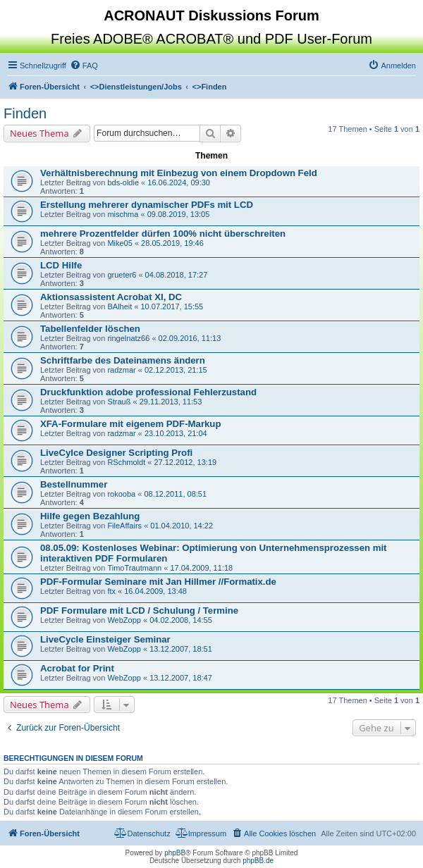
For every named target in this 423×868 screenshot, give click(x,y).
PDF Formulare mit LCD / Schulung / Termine (139, 610)
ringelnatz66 (128, 338)
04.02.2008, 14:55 (181, 620)
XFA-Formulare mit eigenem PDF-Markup (130, 424)
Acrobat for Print (77, 668)
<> (136, 87)
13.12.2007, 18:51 (181, 649)
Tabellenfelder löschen (90, 329)
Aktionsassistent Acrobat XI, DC (111, 297)
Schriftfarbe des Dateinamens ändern (123, 360)
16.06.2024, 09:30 (179, 182)
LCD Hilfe (61, 265)
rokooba (121, 494)
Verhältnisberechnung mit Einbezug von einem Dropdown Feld (179, 173)
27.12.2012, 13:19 (185, 462)
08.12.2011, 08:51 (175, 494)
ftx (111, 591)
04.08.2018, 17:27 (177, 275)
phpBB (175, 853)
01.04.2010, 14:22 (182, 526)
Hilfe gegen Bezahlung (90, 516)
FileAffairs (124, 526)
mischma (123, 214)
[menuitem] (84, 66)
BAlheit (119, 306)
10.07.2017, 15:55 (172, 306)
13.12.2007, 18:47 (181, 678)
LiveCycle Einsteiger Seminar (105, 639)
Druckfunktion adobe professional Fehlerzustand (148, 392)
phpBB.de (258, 861)
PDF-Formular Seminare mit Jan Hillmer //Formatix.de (158, 582)
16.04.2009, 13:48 (155, 591)
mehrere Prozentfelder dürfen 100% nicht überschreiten (163, 234)
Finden (25, 113)
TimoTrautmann (134, 568)
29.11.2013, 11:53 (171, 402)
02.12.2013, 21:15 (176, 370)
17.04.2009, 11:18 (201, 568)
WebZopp (124, 620)
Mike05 (119, 243)
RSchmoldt (126, 462)
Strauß (119, 402)
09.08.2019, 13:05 (179, 214)
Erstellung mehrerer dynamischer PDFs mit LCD (147, 205)
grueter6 (122, 275)
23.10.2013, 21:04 (176, 433)
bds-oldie (123, 182)
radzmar (121, 370)
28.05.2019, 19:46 (172, 243)
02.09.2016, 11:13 (190, 338)
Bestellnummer (74, 484)
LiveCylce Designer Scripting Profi (116, 453)
